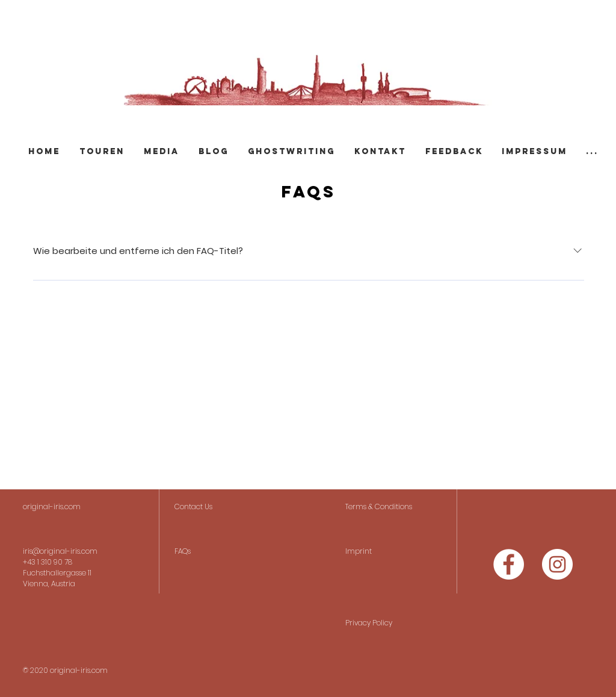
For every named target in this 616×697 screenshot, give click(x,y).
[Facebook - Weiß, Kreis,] (509, 564)
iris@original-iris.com (60, 551)
